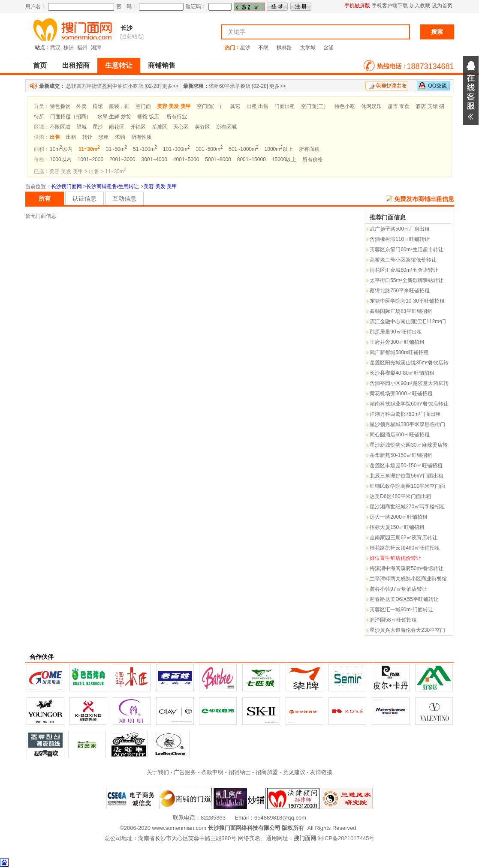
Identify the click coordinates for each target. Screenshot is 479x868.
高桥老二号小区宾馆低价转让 (403, 260)
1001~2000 (90, 159)
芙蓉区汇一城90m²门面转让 (401, 610)
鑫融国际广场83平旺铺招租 (401, 311)
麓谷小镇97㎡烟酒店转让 (398, 589)
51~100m (145, 149)
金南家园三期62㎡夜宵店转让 (403, 538)
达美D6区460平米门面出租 (400, 496)
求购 (120, 137)
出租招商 (76, 65)
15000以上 (284, 159)
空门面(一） (211, 106)
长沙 (127, 28)
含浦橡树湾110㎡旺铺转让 (400, 239)
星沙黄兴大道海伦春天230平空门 (407, 630)
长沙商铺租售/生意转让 (113, 186)
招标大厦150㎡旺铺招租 (397, 527)
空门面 (143, 106)
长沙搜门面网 (66, 186)
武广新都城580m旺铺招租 (399, 352)
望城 (81, 127)
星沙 (245, 48)
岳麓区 (160, 127)
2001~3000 (122, 159)
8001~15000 (252, 159)
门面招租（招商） (71, 117)
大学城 (308, 48)
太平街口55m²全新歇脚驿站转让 (406, 280)
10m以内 (61, 149)
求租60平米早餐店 (230, 86)
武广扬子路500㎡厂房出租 (400, 229)
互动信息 (124, 198)
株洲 (69, 48)
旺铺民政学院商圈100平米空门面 (407, 486)
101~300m (176, 149)
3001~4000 (154, 159)
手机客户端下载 (390, 6)
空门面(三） (315, 106)
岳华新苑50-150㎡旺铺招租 (401, 455)
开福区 (138, 127)
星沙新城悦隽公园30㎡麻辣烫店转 (408, 445)
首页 (40, 65)
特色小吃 (345, 106)
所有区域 (226, 127)
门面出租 (285, 106)
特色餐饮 (60, 106)
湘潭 (96, 48)
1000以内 (61, 159)
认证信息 (84, 198)
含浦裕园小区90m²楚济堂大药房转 (409, 383)
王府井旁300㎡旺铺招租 (397, 342)
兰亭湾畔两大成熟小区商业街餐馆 (408, 579)
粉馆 (98, 106)
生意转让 (119, 65)
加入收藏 (420, 6)
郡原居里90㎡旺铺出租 (396, 332)
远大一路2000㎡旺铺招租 (399, 517)
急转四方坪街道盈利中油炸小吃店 (105, 86)
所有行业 (177, 117)
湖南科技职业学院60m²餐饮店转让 (409, 404)
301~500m (209, 149)
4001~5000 (186, 159)
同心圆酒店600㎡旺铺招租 (400, 435)
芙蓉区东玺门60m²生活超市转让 (406, 249)
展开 (471, 90)
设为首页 (442, 6)
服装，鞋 (119, 106)
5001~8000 (218, 159)
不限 (263, 48)
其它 (235, 106)
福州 (82, 48)
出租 (71, 137)
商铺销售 (162, 65)
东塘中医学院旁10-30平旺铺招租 (407, 301)
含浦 (328, 48)
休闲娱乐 (371, 106)
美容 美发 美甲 (161, 186)
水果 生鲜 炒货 (114, 117)
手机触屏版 (357, 6)
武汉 (55, 48)
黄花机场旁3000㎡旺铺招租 (401, 393)
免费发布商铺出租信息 (424, 199)
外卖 (81, 106)
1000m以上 (279, 149)
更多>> (170, 86)
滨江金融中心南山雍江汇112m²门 (408, 321)
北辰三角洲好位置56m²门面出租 (406, 476)
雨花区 (117, 127)
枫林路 (284, 48)
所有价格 (313, 159)
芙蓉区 (202, 127)
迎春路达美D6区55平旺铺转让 (404, 599)
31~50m (116, 149)
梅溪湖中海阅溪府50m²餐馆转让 (406, 568)
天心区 (181, 127)
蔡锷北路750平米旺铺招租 (400, 291)
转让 (87, 137)
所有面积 (309, 149)
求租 (104, 137)
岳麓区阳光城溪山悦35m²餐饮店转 (409, 363)
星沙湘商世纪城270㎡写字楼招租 (407, 507)
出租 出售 (258, 106)
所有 (45, 198)
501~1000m (243, 149)
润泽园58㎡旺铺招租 (393, 620)
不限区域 (60, 127)
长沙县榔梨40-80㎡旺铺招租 (402, 373)
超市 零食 (399, 106)
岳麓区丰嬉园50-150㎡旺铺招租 (406, 466)
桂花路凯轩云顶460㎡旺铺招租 (405, 548)
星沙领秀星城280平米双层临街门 (407, 424)
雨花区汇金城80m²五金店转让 (404, 270)
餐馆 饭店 (148, 117)
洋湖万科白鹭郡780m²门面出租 (405, 414)
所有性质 (142, 137)
